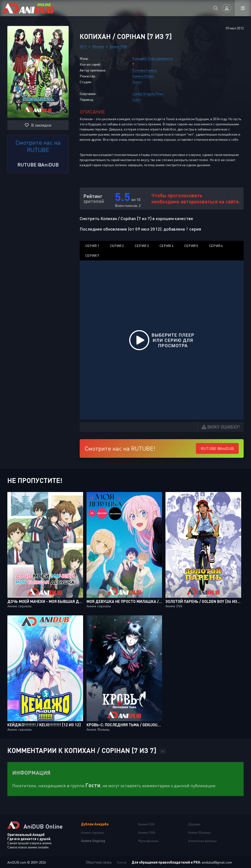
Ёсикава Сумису (145, 70)
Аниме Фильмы (199, 832)
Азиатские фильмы (202, 841)
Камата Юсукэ (143, 76)
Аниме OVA (146, 824)
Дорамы (194, 824)
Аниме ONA (118, 46)
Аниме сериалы (93, 832)
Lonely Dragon (143, 94)
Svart (136, 100)
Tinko (159, 94)
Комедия (139, 58)
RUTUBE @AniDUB (38, 164)
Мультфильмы (148, 841)
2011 (83, 46)
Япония (98, 46)
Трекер (122, 862)
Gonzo (137, 82)
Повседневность (160, 58)
